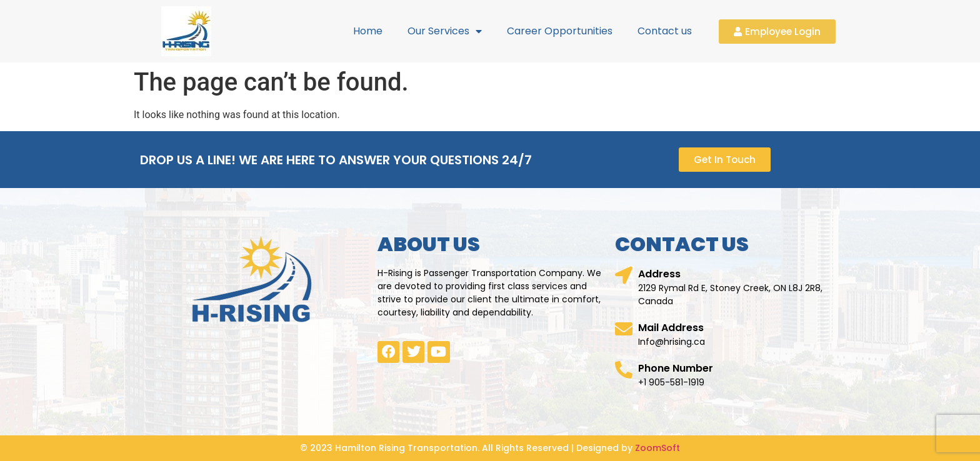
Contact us (665, 31)
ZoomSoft (657, 448)
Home (368, 31)
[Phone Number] (624, 370)
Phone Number (676, 368)
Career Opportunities (560, 31)
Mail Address (671, 328)
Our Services (445, 31)
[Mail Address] (624, 329)
